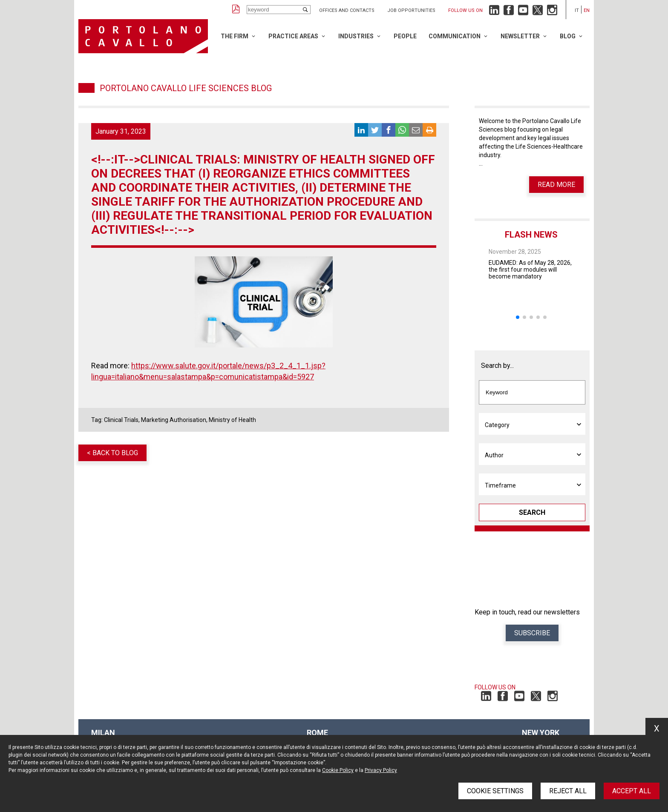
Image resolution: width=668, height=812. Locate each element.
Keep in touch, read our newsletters (527, 612)
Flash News (531, 235)
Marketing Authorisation (174, 420)
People (405, 36)
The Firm (235, 36)
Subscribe (532, 633)
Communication (455, 36)
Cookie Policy (338, 770)
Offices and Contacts (347, 10)
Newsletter (520, 36)
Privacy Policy (381, 770)
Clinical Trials (121, 420)
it (577, 10)
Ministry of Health (232, 420)
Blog (568, 36)
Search (532, 512)
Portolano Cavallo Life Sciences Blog (186, 88)
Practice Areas (293, 36)
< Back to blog (112, 453)
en (587, 10)
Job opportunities (411, 10)
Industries (356, 36)
